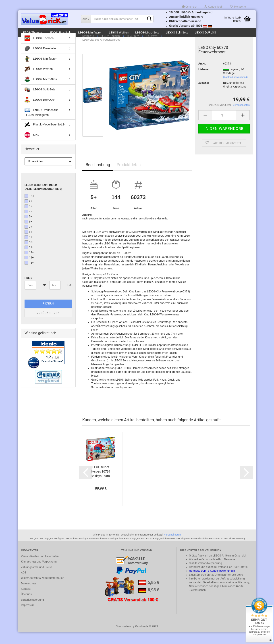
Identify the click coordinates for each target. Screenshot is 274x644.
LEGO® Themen (32, 32)
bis (44, 297)
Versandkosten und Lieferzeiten (40, 568)
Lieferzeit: (204, 81)
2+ (28, 213)
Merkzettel (238, 7)
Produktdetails (130, 176)
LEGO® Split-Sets (177, 32)
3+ (28, 218)
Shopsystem (124, 638)
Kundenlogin (214, 7)
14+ (29, 269)
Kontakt (26, 600)
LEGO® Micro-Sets (147, 32)
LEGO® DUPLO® (205, 32)
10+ (29, 254)
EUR (69, 297)
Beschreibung (98, 176)
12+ (29, 264)
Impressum (28, 617)
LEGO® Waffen (119, 32)
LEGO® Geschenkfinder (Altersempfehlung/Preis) (43, 198)
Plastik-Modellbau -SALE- (45, 136)
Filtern (48, 315)
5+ (28, 228)
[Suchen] (149, 19)
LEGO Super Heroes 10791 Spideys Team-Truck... (101, 483)
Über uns (26, 606)
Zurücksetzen (48, 325)
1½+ (29, 208)
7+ (28, 238)
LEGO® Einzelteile (60, 32)
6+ (28, 233)
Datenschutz (29, 595)
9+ (28, 249)
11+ (29, 259)
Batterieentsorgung (32, 611)
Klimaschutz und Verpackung (39, 573)
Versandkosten (172, 546)
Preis (28, 290)
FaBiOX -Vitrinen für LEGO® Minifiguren (41, 124)
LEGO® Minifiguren (90, 32)
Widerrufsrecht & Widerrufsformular (42, 590)
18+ (29, 274)
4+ (28, 223)
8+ (28, 244)
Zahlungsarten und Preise (36, 579)
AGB (24, 584)
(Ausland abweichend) (235, 89)
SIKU (32, 147)
